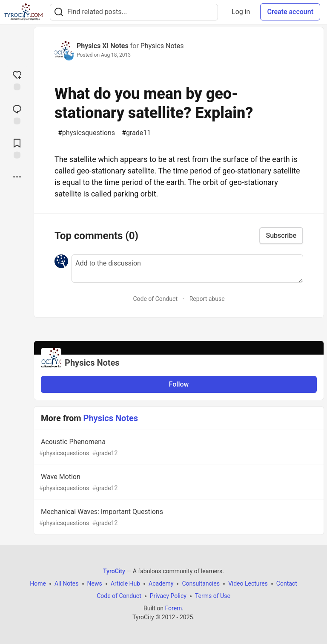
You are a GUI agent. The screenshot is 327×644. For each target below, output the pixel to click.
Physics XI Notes (103, 46)
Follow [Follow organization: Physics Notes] (179, 384)
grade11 (136, 133)
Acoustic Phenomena (178, 448)
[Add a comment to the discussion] (187, 269)
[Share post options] (17, 177)
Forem (173, 608)
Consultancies (201, 583)
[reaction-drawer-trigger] (17, 80)
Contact (287, 583)
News (95, 583)
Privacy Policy (168, 596)
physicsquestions (86, 133)
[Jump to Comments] (17, 114)
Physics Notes (162, 46)
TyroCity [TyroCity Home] (114, 571)
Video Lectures (248, 583)
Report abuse (207, 299)
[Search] (59, 12)
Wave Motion (178, 483)
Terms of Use (213, 596)
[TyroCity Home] (23, 12)
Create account (290, 12)
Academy (161, 583)
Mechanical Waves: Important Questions (178, 518)
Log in (241, 12)
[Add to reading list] (17, 148)
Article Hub (125, 583)
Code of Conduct (155, 299)
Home (38, 583)
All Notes (67, 583)
